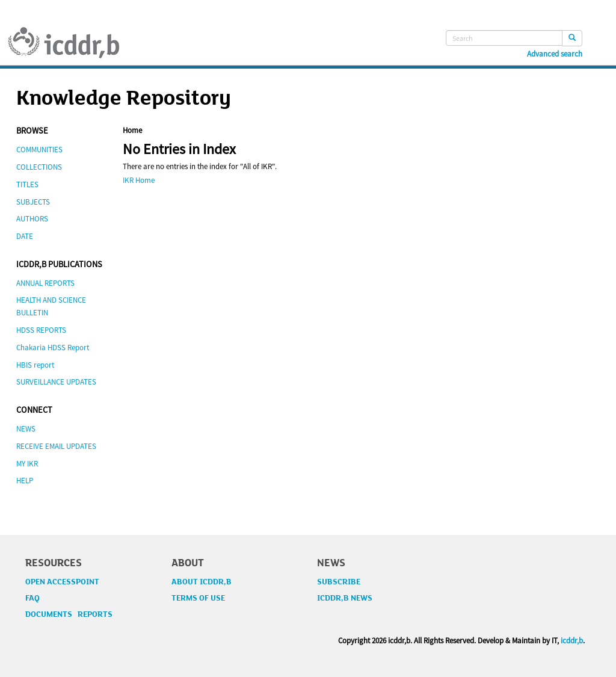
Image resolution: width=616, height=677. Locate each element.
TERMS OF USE (198, 598)
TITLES (27, 184)
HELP (25, 481)
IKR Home (139, 180)
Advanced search (555, 54)
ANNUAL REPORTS (45, 283)
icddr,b (572, 641)
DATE (25, 236)
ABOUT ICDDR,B (202, 582)
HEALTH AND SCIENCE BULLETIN (51, 306)
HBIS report (35, 365)
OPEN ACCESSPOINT (62, 582)
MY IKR (27, 464)
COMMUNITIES (39, 150)
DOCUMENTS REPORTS (69, 614)
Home (132, 130)
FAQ (32, 598)
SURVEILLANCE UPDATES (56, 382)
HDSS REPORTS (41, 330)
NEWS (26, 429)
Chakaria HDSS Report (53, 348)
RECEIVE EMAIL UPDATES (56, 446)
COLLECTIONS (39, 167)
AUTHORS (32, 219)
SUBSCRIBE (339, 582)
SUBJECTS (33, 202)
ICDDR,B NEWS (345, 598)
